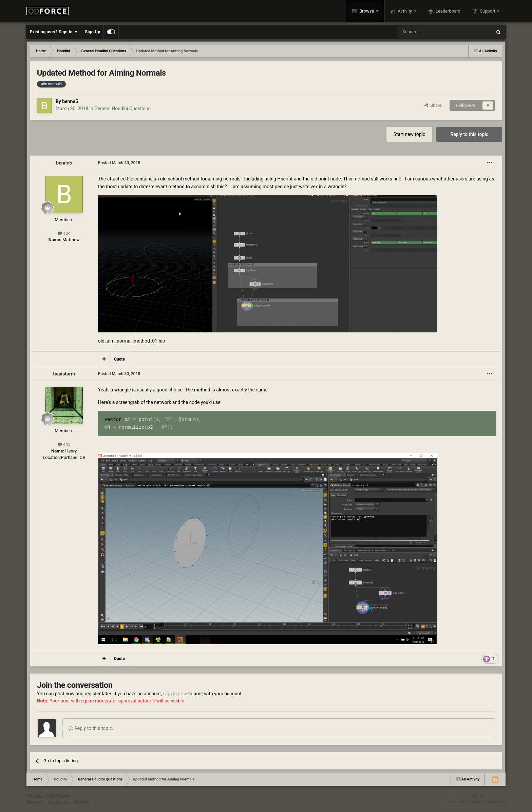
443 (64, 444)
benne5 (70, 101)
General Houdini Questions (122, 109)
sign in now (175, 694)
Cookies (82, 802)
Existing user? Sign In (54, 32)
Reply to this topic (469, 134)
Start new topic (410, 134)
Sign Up (92, 32)
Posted (119, 163)
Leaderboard (448, 11)
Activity (405, 11)
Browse (367, 11)
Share (433, 105)
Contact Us (59, 802)
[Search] (428, 32)
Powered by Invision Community (477, 802)
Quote (119, 359)
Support (488, 11)
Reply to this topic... (92, 728)
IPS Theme (36, 796)
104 (64, 233)
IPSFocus (61, 796)
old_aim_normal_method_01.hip (132, 341)
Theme (34, 802)
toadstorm (64, 374)
